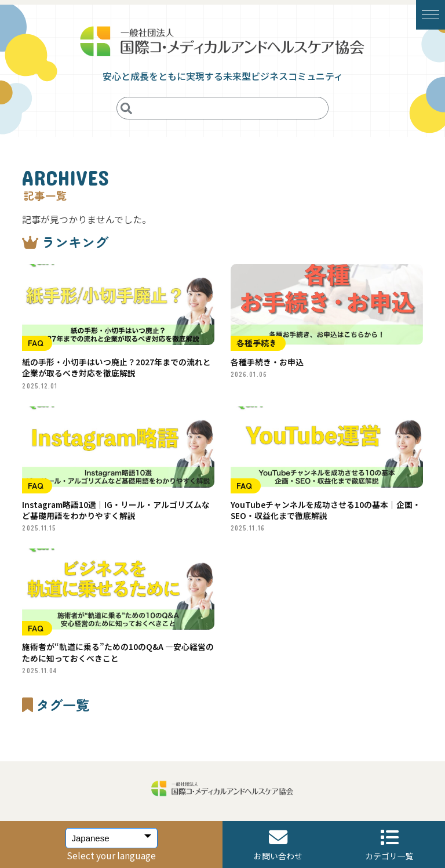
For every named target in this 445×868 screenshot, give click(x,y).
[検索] (127, 108)
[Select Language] (112, 838)
